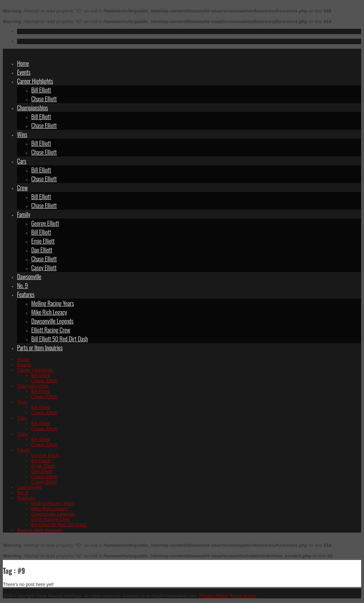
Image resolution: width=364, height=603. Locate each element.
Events (24, 72)
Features (26, 294)
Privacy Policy (214, 596)
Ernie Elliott (43, 241)
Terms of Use (243, 596)
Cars (22, 161)
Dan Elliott (42, 250)
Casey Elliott (44, 268)
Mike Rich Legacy (49, 312)
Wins (22, 134)
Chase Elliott (44, 99)
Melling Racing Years (53, 303)
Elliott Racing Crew (51, 330)
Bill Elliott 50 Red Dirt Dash (60, 339)
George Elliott (45, 223)
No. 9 (23, 285)
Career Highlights (35, 81)
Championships (32, 108)
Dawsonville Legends (52, 321)
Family (24, 214)
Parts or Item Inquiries (40, 348)
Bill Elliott (41, 90)
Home (23, 63)
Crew (22, 188)
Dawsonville (29, 276)
